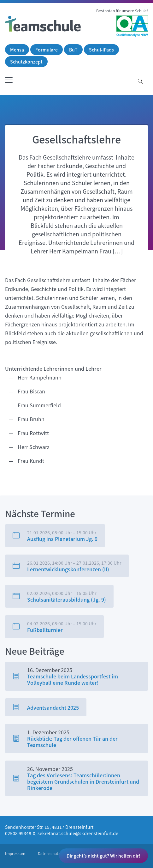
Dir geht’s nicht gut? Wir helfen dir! (103, 856)
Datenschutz (49, 853)
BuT (73, 50)
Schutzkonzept (26, 62)
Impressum (15, 853)
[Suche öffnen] (140, 82)
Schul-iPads (101, 50)
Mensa (17, 50)
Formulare (47, 50)
